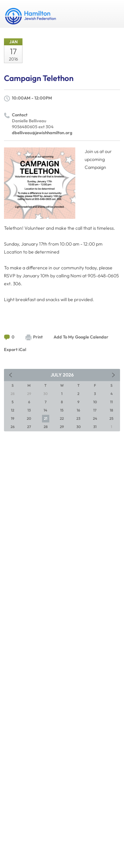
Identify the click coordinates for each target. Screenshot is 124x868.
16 (78, 410)
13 (29, 410)
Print (34, 337)
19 (13, 418)
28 (46, 427)
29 (62, 427)
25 (111, 418)
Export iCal (15, 349)
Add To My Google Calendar (81, 337)
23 (78, 418)
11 (111, 402)
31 (95, 427)
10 (95, 402)
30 (79, 427)
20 (29, 418)
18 (111, 410)
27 (29, 427)
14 (45, 410)
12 (13, 410)
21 (46, 418)
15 (62, 410)
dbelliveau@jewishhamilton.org (42, 133)
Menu (112, 14)
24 (95, 418)
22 (62, 418)
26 (13, 427)
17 (95, 410)
